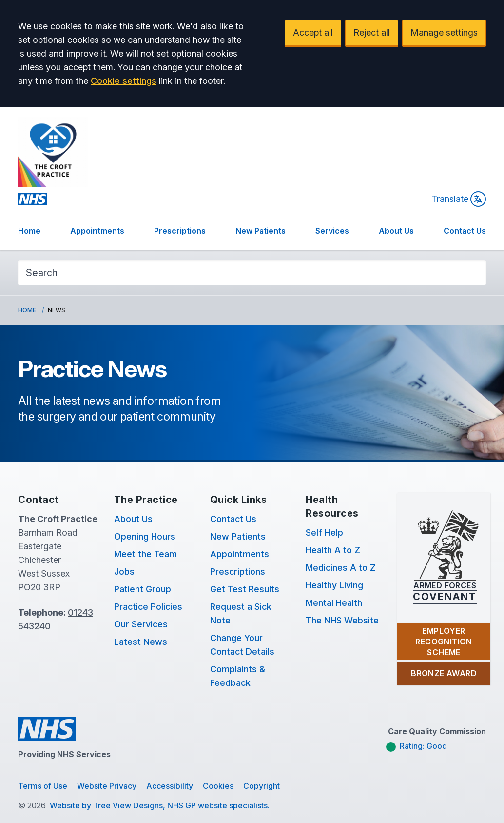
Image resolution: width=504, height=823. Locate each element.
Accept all (313, 32)
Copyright (262, 786)
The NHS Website (342, 620)
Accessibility (170, 786)
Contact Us (465, 231)
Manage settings (444, 32)
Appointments (97, 231)
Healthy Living (334, 585)
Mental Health (334, 603)
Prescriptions (180, 231)
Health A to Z (333, 550)
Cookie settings (124, 81)
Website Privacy (107, 786)
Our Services (141, 624)
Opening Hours (145, 536)
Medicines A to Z (341, 568)
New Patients (261, 231)
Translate (459, 199)
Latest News (141, 642)
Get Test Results (245, 589)
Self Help (324, 532)
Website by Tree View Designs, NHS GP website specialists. (160, 805)
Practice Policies (148, 607)
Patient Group (143, 589)
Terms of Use (43, 786)
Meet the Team (145, 554)
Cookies (218, 786)
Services (332, 231)
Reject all (372, 32)
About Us (396, 231)
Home (29, 231)
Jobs (124, 572)
